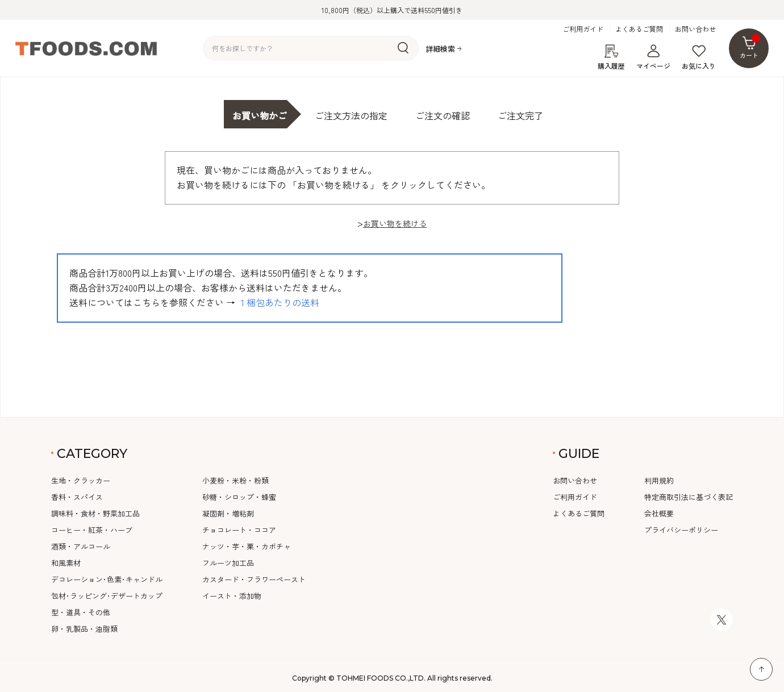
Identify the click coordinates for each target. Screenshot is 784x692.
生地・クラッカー (81, 480)
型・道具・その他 (81, 612)
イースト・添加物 (232, 596)
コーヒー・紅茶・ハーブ (92, 530)
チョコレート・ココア (239, 530)
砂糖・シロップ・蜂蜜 (239, 497)
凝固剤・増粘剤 (228, 513)
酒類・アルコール (81, 546)
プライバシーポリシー (681, 530)
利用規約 (659, 480)
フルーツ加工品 (228, 563)
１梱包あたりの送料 (278, 302)
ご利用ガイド (583, 29)
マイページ (653, 57)
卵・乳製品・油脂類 (84, 629)
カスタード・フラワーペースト (254, 579)
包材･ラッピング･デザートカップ (107, 596)
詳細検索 (440, 49)
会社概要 (659, 513)
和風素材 (66, 563)
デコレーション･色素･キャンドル (107, 579)
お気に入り (699, 57)
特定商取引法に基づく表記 (689, 497)
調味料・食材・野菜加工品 (95, 513)
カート (750, 47)
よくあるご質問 (639, 29)
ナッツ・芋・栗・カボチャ (247, 546)
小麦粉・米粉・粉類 (235, 480)
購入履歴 (611, 57)
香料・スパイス (77, 497)
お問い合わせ (695, 29)
